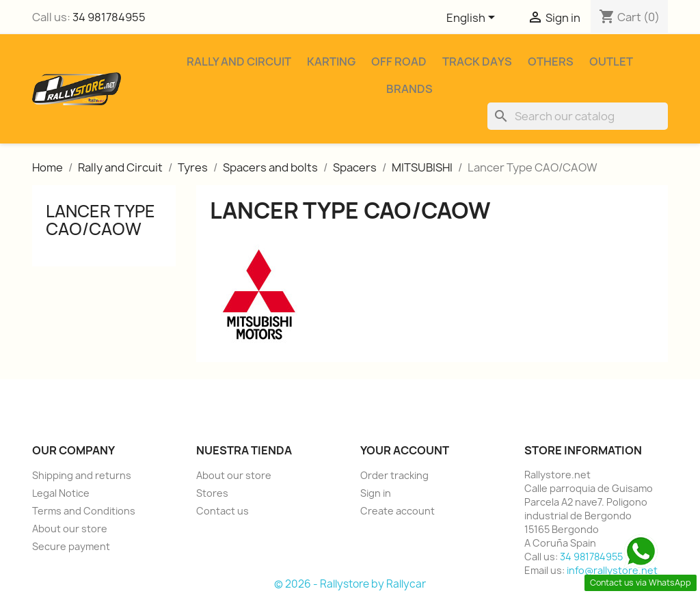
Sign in (376, 493)
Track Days (477, 61)
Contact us (223, 511)
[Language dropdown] (473, 18)
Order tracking (394, 475)
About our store (70, 529)
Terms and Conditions (84, 511)
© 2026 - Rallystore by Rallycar (350, 584)
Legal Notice (61, 493)
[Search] (578, 116)
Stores (212, 493)
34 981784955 (109, 17)
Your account (405, 450)
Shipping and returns (82, 475)
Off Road (399, 61)
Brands (409, 89)
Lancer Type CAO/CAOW (100, 220)
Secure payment (71, 546)
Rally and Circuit (239, 61)
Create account (398, 511)
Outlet (611, 61)
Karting (331, 61)
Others (551, 61)
